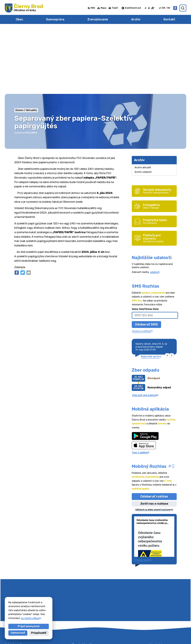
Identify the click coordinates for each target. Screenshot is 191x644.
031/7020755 (157, 613)
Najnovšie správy (151, 291)
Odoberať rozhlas (154, 431)
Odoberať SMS (146, 259)
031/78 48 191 (158, 610)
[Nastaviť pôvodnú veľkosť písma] (149, 8)
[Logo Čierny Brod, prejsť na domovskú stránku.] (24, 8)
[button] (167, 290)
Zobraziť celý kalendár (145, 330)
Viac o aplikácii (141, 387)
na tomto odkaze (31, 618)
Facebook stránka (160, 620)
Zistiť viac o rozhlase (154, 438)
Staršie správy (143, 494)
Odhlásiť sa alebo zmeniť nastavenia (154, 444)
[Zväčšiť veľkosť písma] (153, 8)
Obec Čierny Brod (135, 636)
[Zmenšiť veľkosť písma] (146, 8)
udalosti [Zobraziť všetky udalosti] (155, 207)
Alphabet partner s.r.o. (90, 636)
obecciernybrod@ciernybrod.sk (168, 617)
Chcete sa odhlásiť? (142, 266)
